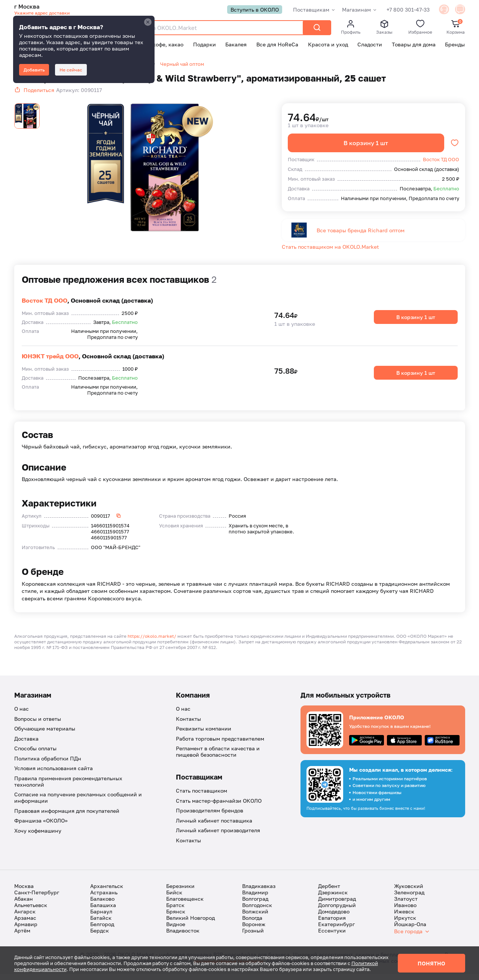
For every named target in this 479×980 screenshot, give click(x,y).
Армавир (26, 930)
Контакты (188, 725)
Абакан (24, 905)
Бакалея (236, 45)
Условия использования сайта (54, 774)
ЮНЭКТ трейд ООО (50, 362)
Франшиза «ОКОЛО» (41, 827)
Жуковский (409, 892)
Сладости (370, 45)
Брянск (176, 917)
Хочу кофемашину (38, 837)
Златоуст (406, 905)
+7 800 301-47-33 (400, 10)
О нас (22, 715)
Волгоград (255, 905)
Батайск (101, 924)
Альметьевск (31, 911)
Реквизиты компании (204, 735)
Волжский (255, 917)
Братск (175, 911)
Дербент (329, 892)
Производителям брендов (210, 817)
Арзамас (25, 924)
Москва (24, 892)
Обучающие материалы (45, 735)
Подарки (205, 45)
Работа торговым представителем (220, 745)
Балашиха (103, 911)
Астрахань (104, 898)
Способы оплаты (35, 755)
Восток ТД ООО (45, 306)
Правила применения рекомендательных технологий (68, 787)
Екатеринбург (336, 930)
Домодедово (334, 917)
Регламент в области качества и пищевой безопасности (218, 758)
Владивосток (183, 936)
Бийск (174, 898)
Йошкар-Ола (410, 930)
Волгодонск (257, 911)
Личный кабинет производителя (218, 837)
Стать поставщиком (202, 797)
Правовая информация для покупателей (67, 817)
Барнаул (101, 917)
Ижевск (404, 917)
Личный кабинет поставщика (214, 826)
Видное (176, 930)
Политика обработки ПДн (48, 764)
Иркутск (405, 924)
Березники (180, 892)
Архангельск (107, 892)
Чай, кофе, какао (162, 45)
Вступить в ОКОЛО (246, 10)
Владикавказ (259, 892)
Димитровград (337, 905)
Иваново (405, 911)
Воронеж (254, 930)
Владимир (255, 898)
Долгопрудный (337, 911)
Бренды (455, 45)
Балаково (102, 905)
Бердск (100, 936)
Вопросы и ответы (38, 725)
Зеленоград (409, 898)
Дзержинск (333, 898)
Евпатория (332, 924)
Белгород (102, 930)
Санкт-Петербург (37, 898)
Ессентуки (332, 936)
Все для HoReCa (277, 45)
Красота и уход (328, 45)
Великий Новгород (190, 924)
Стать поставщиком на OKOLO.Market (330, 253)
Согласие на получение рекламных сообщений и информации (78, 804)
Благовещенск (185, 905)
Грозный (253, 936)
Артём (22, 936)
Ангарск (25, 917)
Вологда (252, 924)
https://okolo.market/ (152, 642)
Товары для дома (414, 45)
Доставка (26, 745)
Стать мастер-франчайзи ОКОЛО (219, 807)
